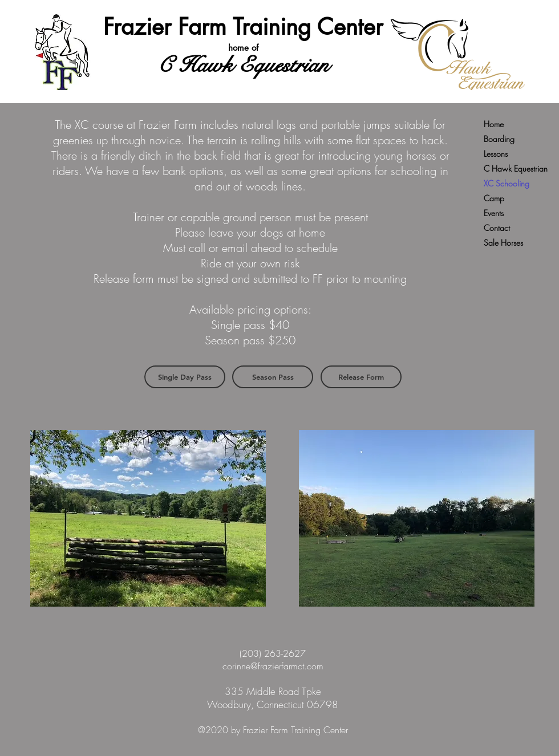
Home (494, 124)
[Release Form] (361, 377)
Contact (497, 228)
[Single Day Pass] (185, 377)
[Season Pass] (273, 377)
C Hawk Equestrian (516, 168)
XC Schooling (507, 183)
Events (494, 213)
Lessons (496, 154)
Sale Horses (503, 243)
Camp (494, 198)
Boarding (499, 139)
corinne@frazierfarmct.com (273, 666)
